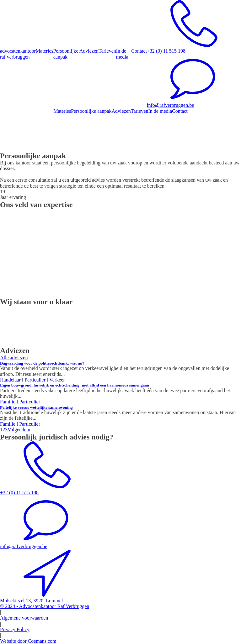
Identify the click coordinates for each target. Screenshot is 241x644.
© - (45, 606)
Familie (8, 424)
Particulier (30, 424)
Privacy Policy (15, 629)
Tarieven (107, 51)
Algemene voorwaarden (24, 618)
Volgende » (19, 430)
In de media (122, 54)
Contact (139, 51)
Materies (45, 51)
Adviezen (89, 51)
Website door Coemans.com (28, 641)
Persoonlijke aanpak (66, 54)
